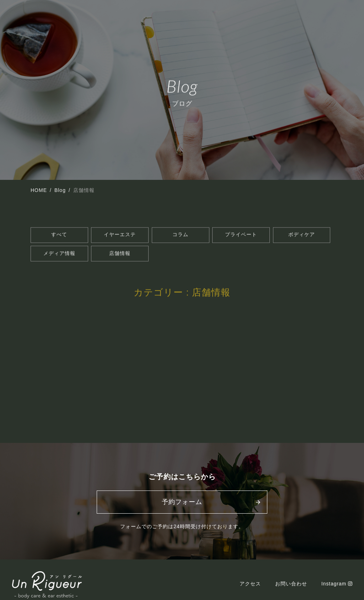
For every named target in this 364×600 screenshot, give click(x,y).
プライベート (241, 236)
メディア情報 (59, 256)
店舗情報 (120, 256)
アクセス (250, 588)
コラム (180, 236)
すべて (59, 236)
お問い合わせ (291, 588)
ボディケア (302, 236)
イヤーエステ (120, 236)
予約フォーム (182, 507)
